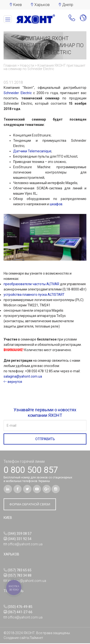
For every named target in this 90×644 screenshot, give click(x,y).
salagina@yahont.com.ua (23, 376)
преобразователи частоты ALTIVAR (31, 284)
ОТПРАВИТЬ (45, 439)
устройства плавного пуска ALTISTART (34, 295)
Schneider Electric (18, 93)
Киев (18, 5)
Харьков (42, 5)
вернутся (13, 382)
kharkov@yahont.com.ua (27, 581)
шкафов (56, 204)
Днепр (68, 5)
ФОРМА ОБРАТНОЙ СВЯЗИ (32, 505)
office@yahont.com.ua (25, 545)
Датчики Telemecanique (32, 151)
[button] (70, 19)
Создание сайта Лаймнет (23, 638)
